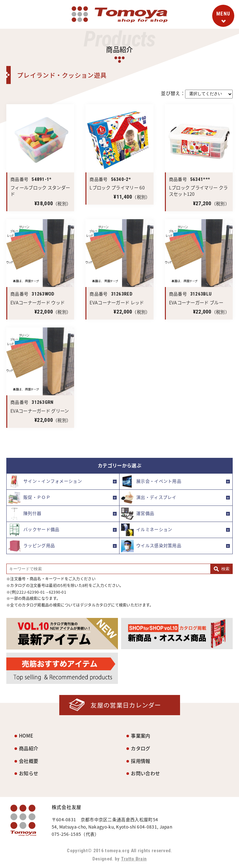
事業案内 (140, 736)
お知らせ (29, 773)
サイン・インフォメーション (45, 482)
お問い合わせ (145, 773)
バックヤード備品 (34, 530)
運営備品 (138, 514)
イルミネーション (147, 530)
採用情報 (140, 761)
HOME (26, 736)
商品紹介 (29, 748)
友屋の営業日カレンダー (126, 705)
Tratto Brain (134, 859)
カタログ (140, 748)
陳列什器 (25, 514)
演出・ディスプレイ (149, 498)
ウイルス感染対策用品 (151, 546)
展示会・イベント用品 (151, 482)
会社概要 (29, 761)
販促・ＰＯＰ (29, 498)
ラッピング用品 (32, 546)
